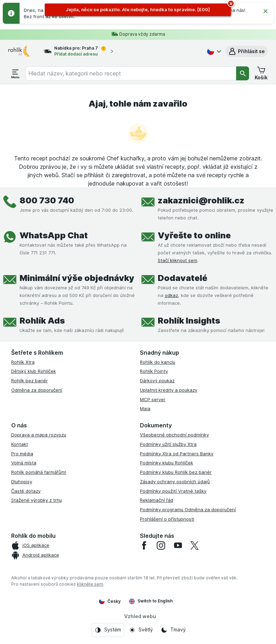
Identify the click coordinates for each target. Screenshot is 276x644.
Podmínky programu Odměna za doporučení (188, 509)
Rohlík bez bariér (30, 381)
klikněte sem (90, 584)
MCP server (153, 399)
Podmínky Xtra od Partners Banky (177, 454)
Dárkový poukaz (157, 381)
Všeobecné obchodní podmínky (174, 435)
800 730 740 (47, 200)
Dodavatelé (183, 278)
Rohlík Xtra (23, 362)
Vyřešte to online (194, 235)
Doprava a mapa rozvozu (39, 435)
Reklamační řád (157, 500)
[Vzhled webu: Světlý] (141, 630)
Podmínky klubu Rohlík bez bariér (176, 472)
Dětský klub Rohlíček (34, 371)
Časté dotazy (26, 491)
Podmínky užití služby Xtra (168, 444)
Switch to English (151, 601)
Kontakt (20, 444)
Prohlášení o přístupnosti (167, 519)
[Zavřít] (266, 11)
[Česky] (213, 51)
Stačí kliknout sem (178, 260)
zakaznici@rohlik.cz (201, 200)
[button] (246, 51)
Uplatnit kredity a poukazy (169, 390)
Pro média (22, 454)
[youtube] (178, 545)
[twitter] (194, 545)
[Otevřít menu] (15, 73)
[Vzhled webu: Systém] (108, 630)
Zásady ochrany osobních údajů (175, 482)
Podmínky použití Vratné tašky (173, 491)
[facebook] (144, 545)
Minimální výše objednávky (77, 278)
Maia (145, 408)
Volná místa (24, 463)
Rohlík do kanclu (158, 362)
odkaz (171, 295)
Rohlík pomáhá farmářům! (39, 472)
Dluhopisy (22, 482)
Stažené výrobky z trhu (37, 500)
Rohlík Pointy (154, 371)
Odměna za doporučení (37, 390)
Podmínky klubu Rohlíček (167, 463)
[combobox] (131, 73)
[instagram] (161, 545)
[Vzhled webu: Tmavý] (173, 630)
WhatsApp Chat (54, 235)
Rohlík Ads (42, 321)
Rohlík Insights (189, 321)
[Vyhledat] (243, 73)
